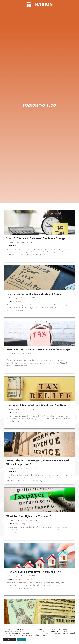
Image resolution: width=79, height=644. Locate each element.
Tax (16, 256)
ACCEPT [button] (21, 639)
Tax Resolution (24, 12)
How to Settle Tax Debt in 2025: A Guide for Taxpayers (39, 360)
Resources (68, 12)
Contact (30, 17)
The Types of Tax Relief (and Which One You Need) (37, 415)
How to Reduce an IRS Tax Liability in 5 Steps (34, 304)
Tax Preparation (41, 12)
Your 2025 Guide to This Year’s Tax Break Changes (36, 248)
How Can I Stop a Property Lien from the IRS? (34, 582)
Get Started (11, 12)
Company (55, 12)
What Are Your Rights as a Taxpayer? (29, 526)
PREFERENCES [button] (9, 639)
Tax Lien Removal (25, 589)
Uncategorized (24, 534)
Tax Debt (18, 311)
